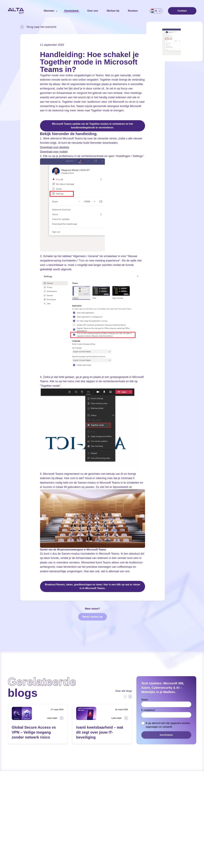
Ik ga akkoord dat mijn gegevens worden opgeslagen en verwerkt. (168, 725)
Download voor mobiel (54, 152)
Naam (145, 700)
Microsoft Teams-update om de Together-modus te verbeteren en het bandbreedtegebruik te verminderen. (93, 126)
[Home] (16, 11)
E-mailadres (148, 710)
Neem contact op (93, 617)
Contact (182, 11)
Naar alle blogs (124, 691)
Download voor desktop (55, 147)
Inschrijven (166, 735)
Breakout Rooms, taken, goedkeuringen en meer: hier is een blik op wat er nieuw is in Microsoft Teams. (92, 586)
